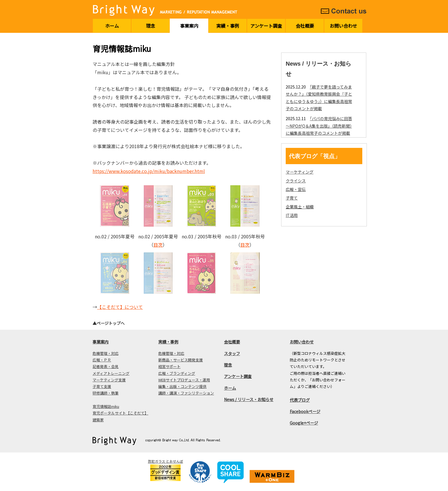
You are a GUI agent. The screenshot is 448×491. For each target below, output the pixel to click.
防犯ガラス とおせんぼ (166, 461)
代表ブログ (300, 400)
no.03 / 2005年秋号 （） (245, 241)
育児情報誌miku (106, 406)
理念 (151, 26)
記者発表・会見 (106, 366)
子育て (292, 198)
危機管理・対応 (106, 353)
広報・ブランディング (177, 373)
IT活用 (292, 215)
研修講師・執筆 (106, 393)
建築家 (98, 420)
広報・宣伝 (296, 189)
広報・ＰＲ (102, 360)
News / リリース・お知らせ (249, 399)
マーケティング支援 (109, 380)
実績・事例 (228, 26)
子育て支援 (102, 386)
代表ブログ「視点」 (315, 156)
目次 (158, 245)
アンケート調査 (266, 26)
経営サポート (169, 366)
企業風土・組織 (300, 207)
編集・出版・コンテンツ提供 (182, 386)
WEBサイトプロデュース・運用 (184, 380)
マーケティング (300, 172)
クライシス (296, 181)
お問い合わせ (343, 26)
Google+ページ (304, 423)
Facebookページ (305, 411)
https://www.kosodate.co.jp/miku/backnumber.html (149, 171)
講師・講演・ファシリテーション (186, 393)
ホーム (112, 26)
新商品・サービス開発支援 (181, 360)
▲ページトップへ (109, 323)
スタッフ (232, 353)
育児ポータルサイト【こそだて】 (120, 413)
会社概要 (305, 26)
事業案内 (189, 26)
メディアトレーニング (111, 373)
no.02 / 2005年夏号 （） (158, 241)
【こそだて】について (120, 307)
